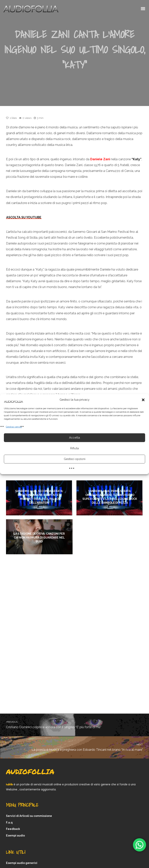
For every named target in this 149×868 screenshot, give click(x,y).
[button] (143, 400)
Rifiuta (74, 448)
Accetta (74, 438)
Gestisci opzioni (75, 459)
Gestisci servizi (14, 427)
